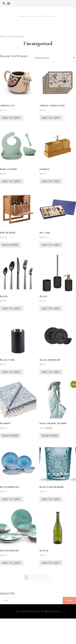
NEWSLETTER (7, 594)
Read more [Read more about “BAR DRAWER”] (10, 245)
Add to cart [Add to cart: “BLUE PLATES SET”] (11, 563)
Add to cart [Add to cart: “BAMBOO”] (51, 181)
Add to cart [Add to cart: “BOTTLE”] (51, 563)
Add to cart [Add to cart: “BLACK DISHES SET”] (51, 372)
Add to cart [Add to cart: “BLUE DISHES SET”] (11, 499)
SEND (69, 601)
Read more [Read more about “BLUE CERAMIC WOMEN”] (50, 436)
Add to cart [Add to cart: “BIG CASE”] (51, 245)
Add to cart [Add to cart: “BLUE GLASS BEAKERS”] (51, 499)
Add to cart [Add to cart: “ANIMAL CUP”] (11, 118)
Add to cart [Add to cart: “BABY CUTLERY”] (11, 181)
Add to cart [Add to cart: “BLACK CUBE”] (11, 372)
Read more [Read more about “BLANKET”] (10, 436)
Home (3, 36)
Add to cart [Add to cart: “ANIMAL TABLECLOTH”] (51, 118)
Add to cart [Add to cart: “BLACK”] (11, 309)
